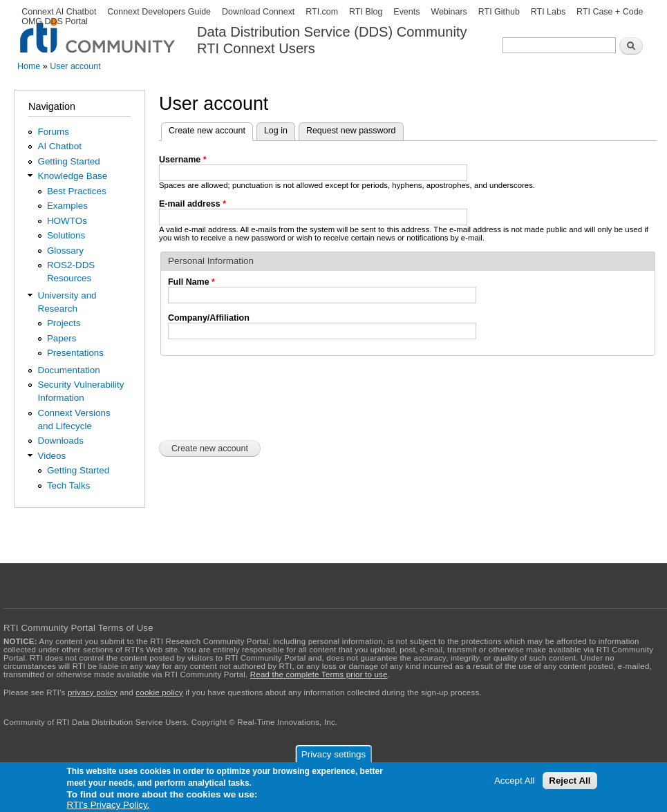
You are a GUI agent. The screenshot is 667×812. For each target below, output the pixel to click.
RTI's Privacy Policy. (109, 805)
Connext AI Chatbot (59, 12)
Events (406, 12)
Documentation (68, 370)
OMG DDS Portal (55, 21)
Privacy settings (333, 754)
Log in (276, 131)
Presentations (75, 353)
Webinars (449, 12)
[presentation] (264, 397)
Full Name (191, 282)
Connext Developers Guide (159, 12)
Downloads (60, 441)
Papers (62, 338)
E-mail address (192, 204)
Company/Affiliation (209, 318)
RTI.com (322, 12)
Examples (67, 206)
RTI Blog (366, 12)
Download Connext (258, 12)
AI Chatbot (59, 146)
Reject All (570, 781)
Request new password (351, 131)
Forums (53, 132)
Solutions (66, 235)
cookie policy (159, 692)
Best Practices (77, 191)
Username (183, 160)
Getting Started (68, 161)
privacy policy (93, 692)
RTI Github (499, 12)
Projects (64, 323)
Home (29, 66)
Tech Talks (69, 485)
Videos (51, 456)
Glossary (65, 251)
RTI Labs (548, 12)
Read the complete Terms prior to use (319, 674)
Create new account (211, 129)
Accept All (515, 781)
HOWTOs (67, 221)
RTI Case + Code (610, 12)
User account (75, 66)
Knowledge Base (72, 176)
